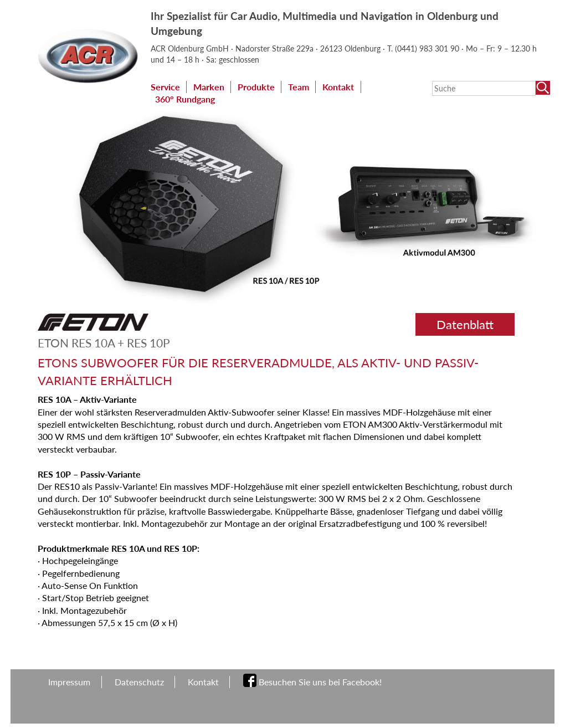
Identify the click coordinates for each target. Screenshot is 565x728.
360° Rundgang (185, 99)
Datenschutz (139, 682)
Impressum (69, 682)
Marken (209, 87)
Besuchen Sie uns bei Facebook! (320, 682)
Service (165, 87)
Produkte (256, 87)
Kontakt (338, 87)
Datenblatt (465, 324)
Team (299, 87)
